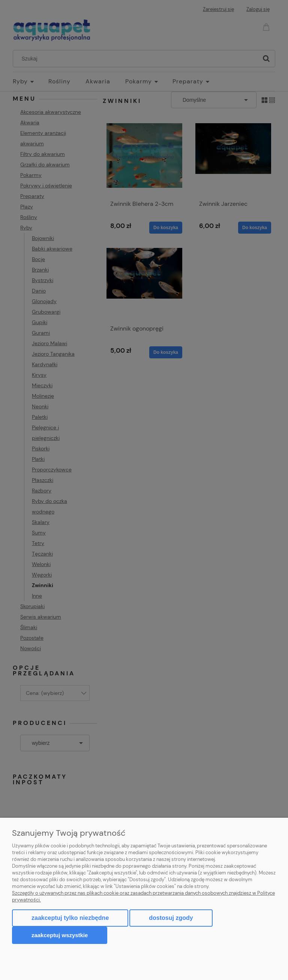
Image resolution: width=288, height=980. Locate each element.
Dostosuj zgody (171, 918)
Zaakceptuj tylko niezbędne (70, 918)
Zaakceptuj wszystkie (60, 935)
